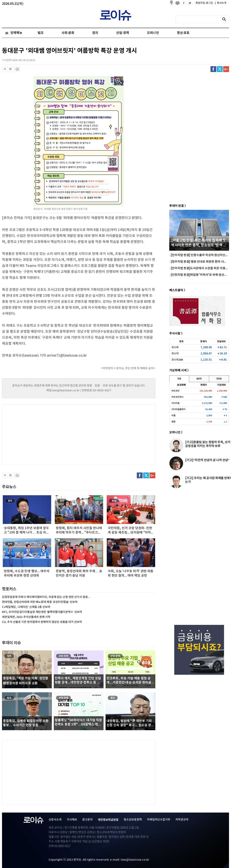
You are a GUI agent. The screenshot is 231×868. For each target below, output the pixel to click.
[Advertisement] (42, 434)
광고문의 (87, 820)
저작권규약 (182, 820)
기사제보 (72, 820)
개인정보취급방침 (108, 820)
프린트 (17, 69)
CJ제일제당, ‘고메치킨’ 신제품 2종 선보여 (26, 607)
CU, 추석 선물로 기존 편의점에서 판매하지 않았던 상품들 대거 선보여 (42, 622)
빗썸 (179, 379)
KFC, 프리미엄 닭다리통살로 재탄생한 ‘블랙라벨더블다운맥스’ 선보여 (42, 612)
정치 (95, 33)
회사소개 (221, 3)
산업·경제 (122, 33)
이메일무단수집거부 (159, 820)
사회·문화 (68, 33)
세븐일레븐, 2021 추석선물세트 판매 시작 (26, 617)
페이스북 (213, 69)
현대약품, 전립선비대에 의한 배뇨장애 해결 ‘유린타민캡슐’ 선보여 (40, 602)
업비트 (199, 379)
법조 (41, 33)
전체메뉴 (16, 33)
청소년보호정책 (133, 820)
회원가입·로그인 (205, 3)
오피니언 (153, 33)
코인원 (219, 379)
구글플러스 (226, 69)
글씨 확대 (10, 69)
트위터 (220, 69)
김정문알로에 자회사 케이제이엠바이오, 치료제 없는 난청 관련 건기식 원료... (46, 597)
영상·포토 (183, 33)
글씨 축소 (5, 69)
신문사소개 (55, 820)
